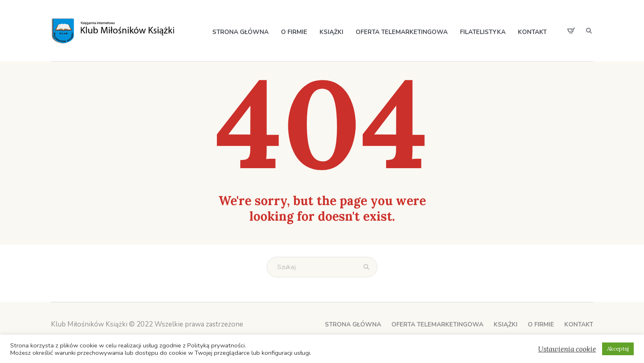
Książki (506, 324)
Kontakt (579, 324)
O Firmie (541, 324)
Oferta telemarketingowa (437, 324)
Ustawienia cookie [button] (567, 349)
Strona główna (353, 324)
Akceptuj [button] (618, 349)
